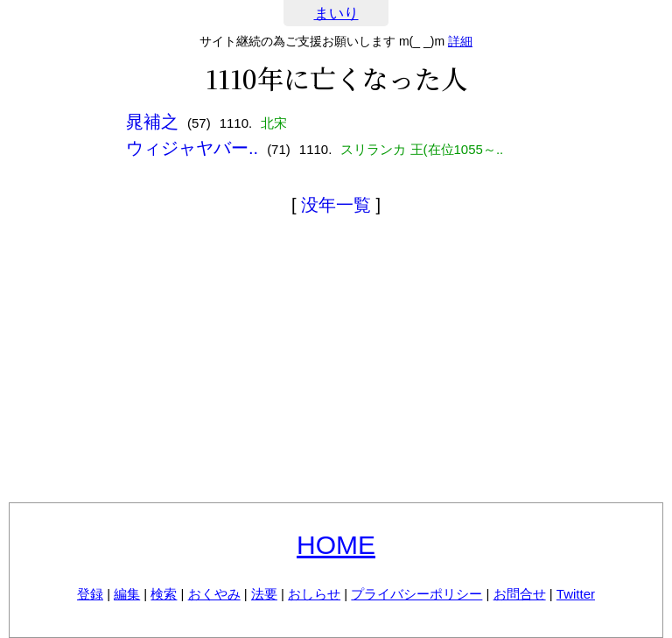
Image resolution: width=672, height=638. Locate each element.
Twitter (576, 594)
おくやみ (214, 594)
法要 (264, 594)
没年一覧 (336, 205)
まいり (336, 14)
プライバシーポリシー (416, 594)
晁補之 (152, 122)
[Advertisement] (336, 362)
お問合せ (520, 594)
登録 (90, 594)
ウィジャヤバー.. (192, 148)
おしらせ (314, 594)
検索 (164, 594)
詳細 (460, 41)
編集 (127, 594)
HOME (336, 545)
